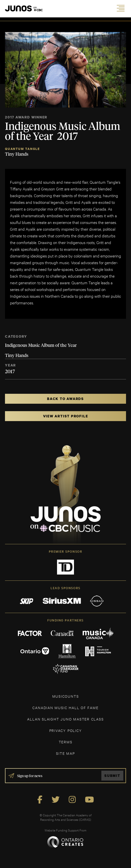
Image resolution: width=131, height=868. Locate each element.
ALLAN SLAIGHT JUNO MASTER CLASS (65, 719)
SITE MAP (65, 753)
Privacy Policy (66, 730)
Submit (112, 776)
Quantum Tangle (22, 149)
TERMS (66, 742)
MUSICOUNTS (66, 696)
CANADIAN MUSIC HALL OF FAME (65, 707)
